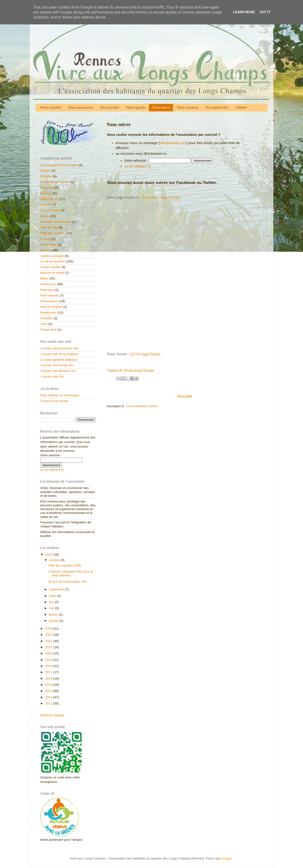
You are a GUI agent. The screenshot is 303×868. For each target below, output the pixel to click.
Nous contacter (187, 107)
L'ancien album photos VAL (60, 348)
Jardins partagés (52, 256)
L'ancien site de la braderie (59, 354)
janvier (54, 621)
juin (52, 602)
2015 (49, 685)
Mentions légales (52, 715)
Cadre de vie (49, 199)
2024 (49, 628)
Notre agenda (136, 107)
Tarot (44, 324)
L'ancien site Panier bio (57, 365)
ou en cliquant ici (137, 166)
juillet (53, 596)
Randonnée (49, 313)
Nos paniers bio (217, 107)
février (54, 614)
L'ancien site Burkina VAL (58, 371)
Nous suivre (161, 107)
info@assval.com (173, 143)
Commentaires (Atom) (142, 406)
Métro (44, 278)
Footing (46, 239)
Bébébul (46, 176)
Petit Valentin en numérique (60, 395)
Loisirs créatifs (50, 267)
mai (52, 608)
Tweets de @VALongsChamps (131, 370)
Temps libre (48, 330)
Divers (45, 216)
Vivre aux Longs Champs (161, 197)
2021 (49, 647)
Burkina (46, 193)
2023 (49, 635)
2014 (49, 691)
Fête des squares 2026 (65, 565)
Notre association (81, 107)
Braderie (46, 188)
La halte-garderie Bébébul (59, 360)
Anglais (45, 171)
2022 (49, 641)
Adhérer (241, 107)
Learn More (244, 12)
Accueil (185, 396)
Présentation (49, 301)
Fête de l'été (49, 227)
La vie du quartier (53, 261)
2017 (49, 672)
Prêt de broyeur (51, 307)
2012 (49, 703)
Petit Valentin (50, 295)
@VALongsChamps (145, 354)
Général (46, 250)
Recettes (47, 318)
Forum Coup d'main (54, 401)
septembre (57, 589)
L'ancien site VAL (52, 377)
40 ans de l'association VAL (68, 582)
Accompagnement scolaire (59, 165)
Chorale (46, 205)
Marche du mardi (52, 273)
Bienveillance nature (55, 182)
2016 (49, 678)
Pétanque (47, 290)
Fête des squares (53, 233)
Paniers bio (48, 284)
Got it (265, 12)
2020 (49, 653)
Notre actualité (51, 107)
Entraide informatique (55, 222)
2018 (49, 666)
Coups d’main (50, 210)
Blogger (227, 858)
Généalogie (48, 244)
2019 (49, 660)
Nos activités (110, 107)
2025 (49, 555)
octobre (55, 560)
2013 (49, 697)
